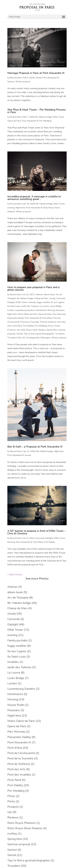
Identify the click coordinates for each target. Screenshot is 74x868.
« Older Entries (15, 575)
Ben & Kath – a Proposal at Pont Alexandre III (35, 447)
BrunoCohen (16, 78)
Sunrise (11, 82)
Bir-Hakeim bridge (44, 117)
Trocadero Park (14, 338)
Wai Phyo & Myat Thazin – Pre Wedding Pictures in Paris (37, 111)
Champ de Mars (41, 298)
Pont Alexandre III (51, 78)
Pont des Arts (16, 769)
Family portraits (17, 640)
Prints (57, 326)
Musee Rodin (16, 705)
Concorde (61, 298)
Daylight (11, 302)
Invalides (13, 662)
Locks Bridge (56, 306)
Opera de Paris (14, 121)
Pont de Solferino (48, 322)
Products (12, 330)
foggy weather (43, 302)
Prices (51, 326)
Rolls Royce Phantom (22, 823)
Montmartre (41, 310)
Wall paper (45, 338)
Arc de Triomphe (18, 598)
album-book (49, 295)
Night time (20, 208)
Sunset (20, 334)
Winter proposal (23, 82)
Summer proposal (19, 844)
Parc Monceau (59, 314)
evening (11, 208)
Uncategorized (33, 338)
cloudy (38, 78)
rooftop (12, 834)
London (11, 310)
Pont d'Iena (47, 318)
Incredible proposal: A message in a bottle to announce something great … (34, 198)
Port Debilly (28, 326)
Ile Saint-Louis (14, 306)
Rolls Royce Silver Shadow (33, 330)
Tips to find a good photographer (39, 334)
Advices (39, 295)
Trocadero (60, 334)
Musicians (60, 310)
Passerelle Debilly (16, 318)
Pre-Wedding (45, 121)
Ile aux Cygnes (58, 302)
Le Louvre (44, 306)
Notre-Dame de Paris (27, 314)
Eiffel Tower (59, 117)
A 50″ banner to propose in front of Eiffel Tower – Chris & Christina (36, 532)
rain (18, 330)
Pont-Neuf (17, 326)
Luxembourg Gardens (25, 310)
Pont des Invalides (19, 775)
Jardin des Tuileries (30, 306)
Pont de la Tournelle (30, 322)
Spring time (52, 330)
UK (24, 338)
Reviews (13, 817)
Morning (51, 310)
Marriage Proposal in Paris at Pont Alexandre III (36, 73)
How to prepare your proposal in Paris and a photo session (33, 289)
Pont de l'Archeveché (21, 753)
